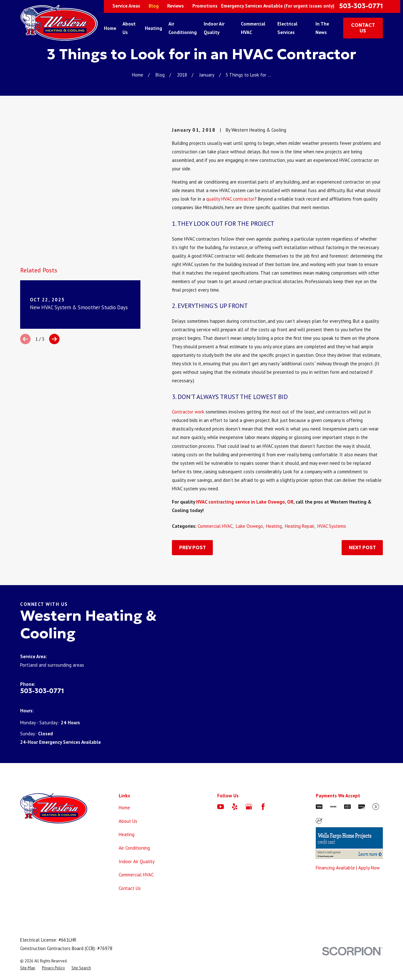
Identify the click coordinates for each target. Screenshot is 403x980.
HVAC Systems (332, 526)
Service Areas (126, 6)
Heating (274, 526)
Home (124, 808)
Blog (154, 6)
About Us (128, 821)
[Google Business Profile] (249, 807)
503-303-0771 (361, 6)
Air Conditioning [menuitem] (183, 28)
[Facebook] (263, 807)
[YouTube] (221, 807)
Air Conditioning (134, 848)
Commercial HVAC (215, 526)
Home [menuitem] (110, 28)
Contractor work (188, 412)
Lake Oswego (249, 526)
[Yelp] (235, 807)
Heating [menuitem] (153, 28)
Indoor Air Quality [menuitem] (214, 28)
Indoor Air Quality (137, 861)
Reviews (176, 6)
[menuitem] (28, 968)
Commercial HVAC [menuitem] (253, 28)
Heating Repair (300, 526)
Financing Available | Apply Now (348, 868)
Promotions (205, 6)
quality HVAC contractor (230, 199)
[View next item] (54, 219)
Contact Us (130, 888)
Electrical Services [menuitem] (287, 28)
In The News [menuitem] (322, 28)
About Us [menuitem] (129, 28)
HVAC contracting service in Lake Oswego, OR (245, 502)
